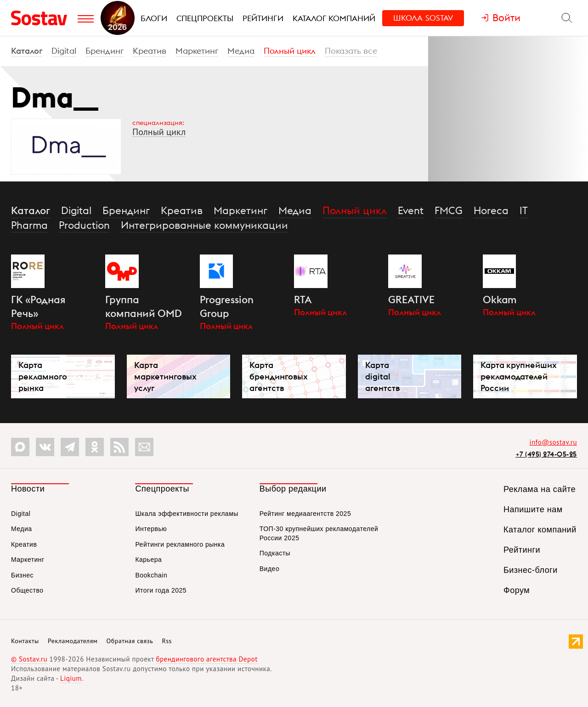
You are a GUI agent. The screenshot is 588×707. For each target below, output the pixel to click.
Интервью (151, 529)
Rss (167, 641)
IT (524, 210)
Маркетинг (197, 51)
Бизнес (22, 575)
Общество (27, 590)
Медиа (241, 51)
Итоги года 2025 (161, 590)
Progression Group (227, 306)
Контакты (25, 641)
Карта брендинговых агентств (279, 376)
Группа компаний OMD (144, 306)
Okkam (500, 300)
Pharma (29, 225)
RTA (303, 300)
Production (84, 225)
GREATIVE (411, 300)
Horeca (491, 210)
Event (411, 210)
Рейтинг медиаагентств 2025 (305, 514)
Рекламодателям (73, 641)
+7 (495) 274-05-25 (546, 454)
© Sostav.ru (29, 659)
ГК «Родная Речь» (38, 306)
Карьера (148, 560)
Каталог (27, 51)
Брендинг (105, 51)
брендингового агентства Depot (206, 659)
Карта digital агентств (382, 376)
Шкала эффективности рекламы (187, 514)
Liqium (71, 678)
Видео (269, 569)
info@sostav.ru (553, 442)
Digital (64, 51)
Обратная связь (130, 641)
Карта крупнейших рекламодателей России (519, 376)
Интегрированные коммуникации (204, 225)
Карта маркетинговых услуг (165, 376)
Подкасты (275, 553)
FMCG (449, 210)
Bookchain (151, 575)
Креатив (150, 51)
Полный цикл (290, 51)
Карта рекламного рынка (43, 376)
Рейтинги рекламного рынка (180, 544)
